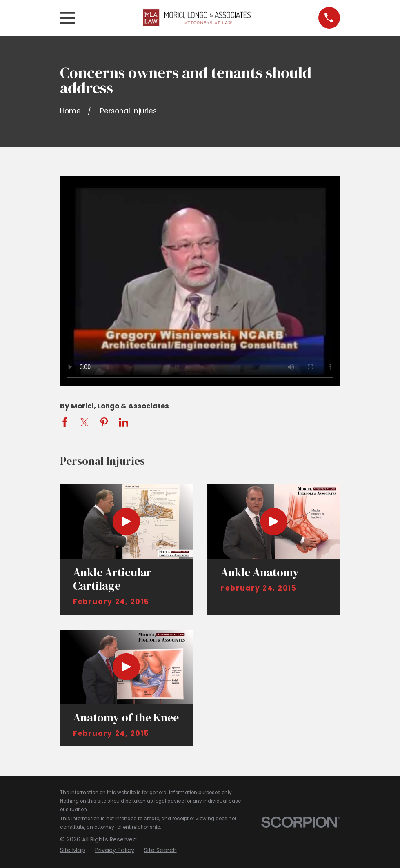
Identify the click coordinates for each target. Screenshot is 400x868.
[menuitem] (73, 850)
